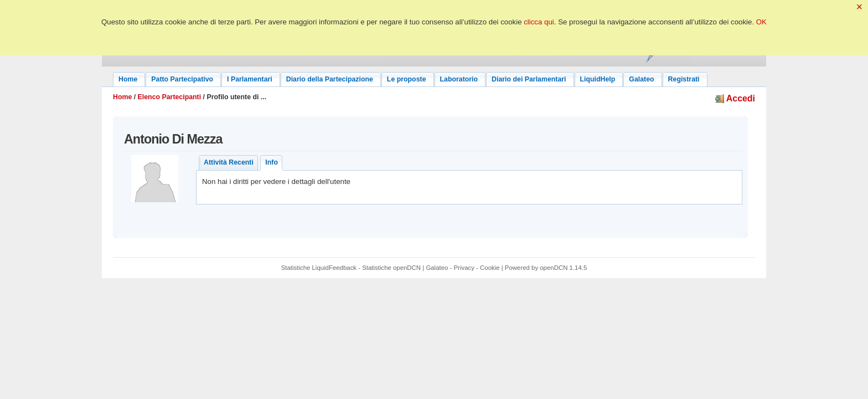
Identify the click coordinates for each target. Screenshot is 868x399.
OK (761, 22)
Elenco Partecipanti (170, 97)
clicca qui (539, 22)
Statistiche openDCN (391, 268)
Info (272, 162)
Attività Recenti (229, 162)
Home (122, 97)
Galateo (437, 268)
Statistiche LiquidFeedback (319, 268)
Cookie (490, 268)
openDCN (554, 268)
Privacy (464, 268)
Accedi (735, 98)
